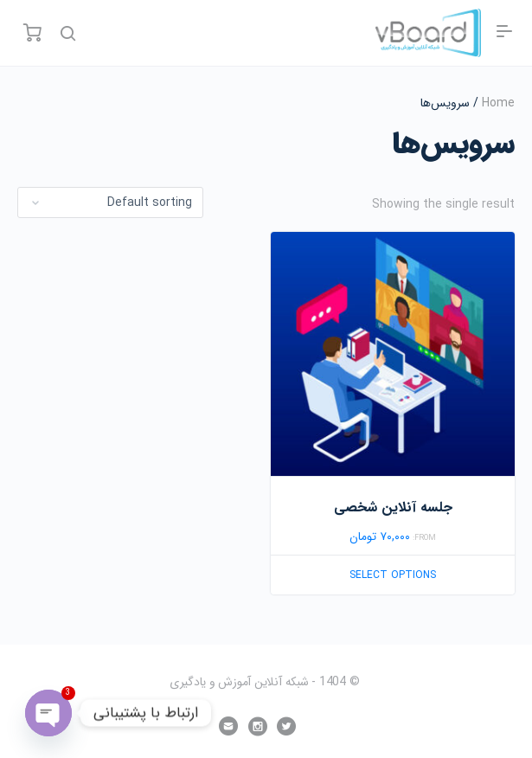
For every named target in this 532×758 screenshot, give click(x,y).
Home (498, 103)
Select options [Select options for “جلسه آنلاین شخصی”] (393, 575)
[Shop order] (110, 202)
